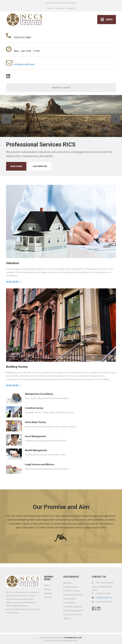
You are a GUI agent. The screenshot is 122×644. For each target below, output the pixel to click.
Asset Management (35, 436)
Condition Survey (34, 408)
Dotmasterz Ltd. (73, 638)
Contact (48, 597)
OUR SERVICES (40, 166)
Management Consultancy (39, 394)
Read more (12, 282)
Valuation (13, 263)
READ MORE (16, 166)
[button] (6, 119)
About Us (59, 8)
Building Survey (17, 367)
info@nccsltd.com (24, 64)
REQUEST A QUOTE (61, 88)
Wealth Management (36, 450)
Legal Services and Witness (40, 464)
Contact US (70, 8)
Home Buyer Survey (35, 422)
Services (48, 593)
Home (50, 8)
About (47, 589)
